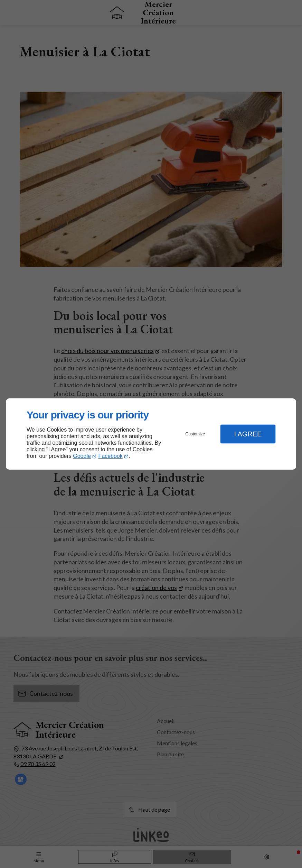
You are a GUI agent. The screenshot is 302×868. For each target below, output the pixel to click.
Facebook (111, 456)
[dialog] (151, 434)
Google (82, 456)
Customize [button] (195, 434)
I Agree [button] (248, 434)
